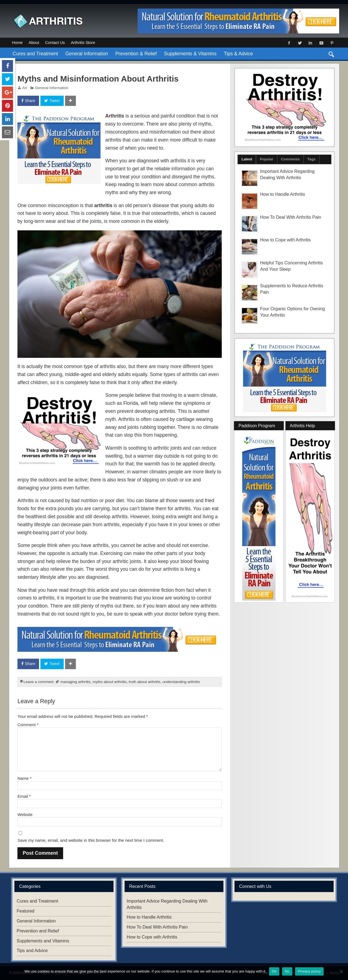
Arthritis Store (83, 43)
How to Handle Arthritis (283, 194)
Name (25, 778)
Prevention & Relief (136, 54)
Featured (25, 911)
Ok (274, 971)
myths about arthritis (109, 682)
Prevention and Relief (38, 931)
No (287, 971)
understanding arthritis (181, 682)
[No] (341, 971)
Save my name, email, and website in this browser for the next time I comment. (91, 840)
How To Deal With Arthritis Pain (291, 217)
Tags (311, 159)
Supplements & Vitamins (190, 54)
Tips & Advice (239, 54)
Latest (247, 159)
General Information (87, 54)
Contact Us (55, 43)
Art (25, 88)
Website (25, 815)
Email (24, 796)
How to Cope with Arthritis (286, 240)
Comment (28, 725)
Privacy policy (309, 971)
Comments (290, 159)
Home (17, 43)
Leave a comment (39, 682)
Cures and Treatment (35, 54)
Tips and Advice (32, 951)
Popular (266, 159)
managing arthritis (75, 682)
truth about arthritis (145, 682)
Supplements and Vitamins (43, 941)
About (34, 43)
